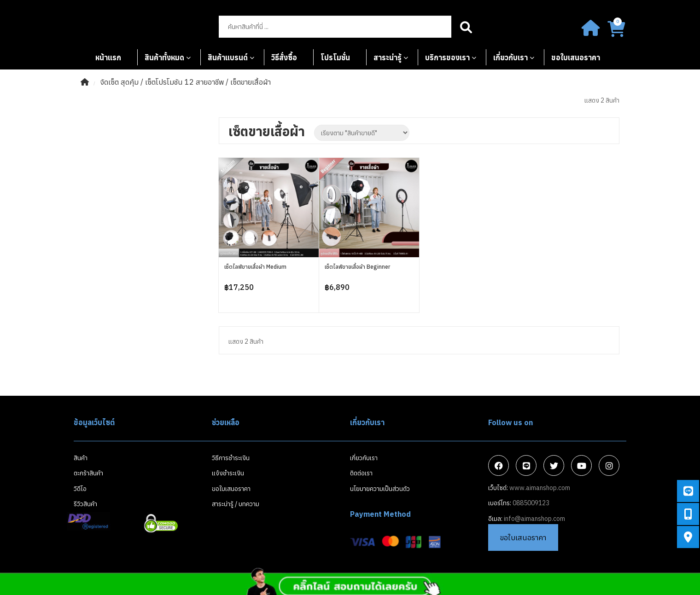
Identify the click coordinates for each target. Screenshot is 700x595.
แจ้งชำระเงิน (228, 473)
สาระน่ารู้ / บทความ (236, 504)
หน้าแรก (108, 58)
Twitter (554, 466)
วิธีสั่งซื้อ (284, 58)
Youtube (582, 466)
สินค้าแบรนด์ (228, 58)
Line (526, 466)
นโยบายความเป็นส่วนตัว (380, 489)
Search (466, 27)
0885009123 (531, 503)
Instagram (609, 466)
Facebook (499, 466)
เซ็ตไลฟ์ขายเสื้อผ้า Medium (255, 267)
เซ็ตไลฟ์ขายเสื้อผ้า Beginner (357, 267)
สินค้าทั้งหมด (164, 58)
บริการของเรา (447, 58)
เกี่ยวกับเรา (510, 58)
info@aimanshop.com (534, 519)
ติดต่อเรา (361, 473)
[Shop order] (362, 133)
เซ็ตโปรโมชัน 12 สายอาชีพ (184, 82)
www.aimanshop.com (540, 488)
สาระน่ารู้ (388, 58)
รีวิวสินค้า (85, 504)
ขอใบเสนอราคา (576, 58)
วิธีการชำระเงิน (231, 458)
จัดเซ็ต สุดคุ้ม (119, 82)
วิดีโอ (80, 489)
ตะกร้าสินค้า (88, 473)
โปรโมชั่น (335, 58)
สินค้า (81, 458)
